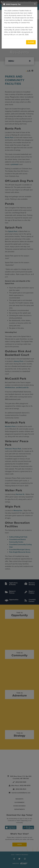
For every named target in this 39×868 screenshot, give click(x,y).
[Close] (35, 4)
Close (31, 42)
